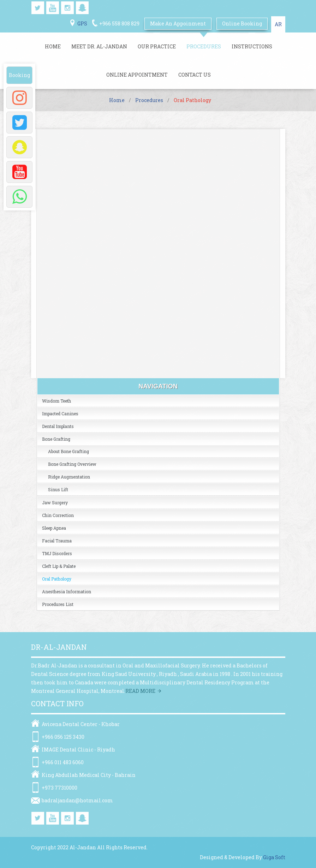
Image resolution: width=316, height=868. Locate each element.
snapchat (82, 8)
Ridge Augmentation (69, 477)
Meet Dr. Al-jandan (99, 46)
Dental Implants (58, 426)
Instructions (252, 46)
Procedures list (58, 604)
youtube (53, 8)
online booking (242, 23)
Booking (19, 75)
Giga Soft (274, 857)
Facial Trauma (57, 541)
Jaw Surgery (55, 503)
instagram (67, 8)
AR (278, 24)
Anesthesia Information (67, 591)
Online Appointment (137, 75)
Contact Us (195, 75)
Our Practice (157, 46)
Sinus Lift (58, 489)
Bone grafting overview (72, 464)
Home (53, 46)
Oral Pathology (57, 579)
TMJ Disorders (57, 553)
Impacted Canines (60, 414)
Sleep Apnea (54, 528)
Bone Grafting (56, 439)
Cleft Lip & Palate (59, 566)
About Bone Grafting (68, 451)
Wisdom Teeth (56, 401)
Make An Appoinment (178, 23)
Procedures (204, 46)
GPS (82, 23)
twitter (38, 8)
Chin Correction (58, 515)
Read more (140, 691)
